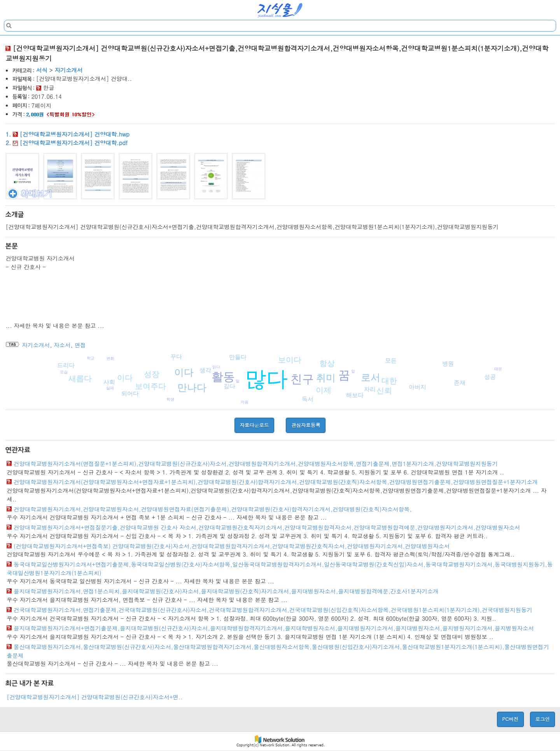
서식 (42, 70)
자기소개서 (68, 70)
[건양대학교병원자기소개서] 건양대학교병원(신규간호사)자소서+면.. (94, 697)
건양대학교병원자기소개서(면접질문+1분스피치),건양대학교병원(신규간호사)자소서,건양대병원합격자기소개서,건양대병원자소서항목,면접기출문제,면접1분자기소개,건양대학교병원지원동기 (256, 464)
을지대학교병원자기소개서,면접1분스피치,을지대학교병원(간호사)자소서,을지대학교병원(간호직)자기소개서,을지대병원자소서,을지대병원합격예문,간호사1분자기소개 (226, 591)
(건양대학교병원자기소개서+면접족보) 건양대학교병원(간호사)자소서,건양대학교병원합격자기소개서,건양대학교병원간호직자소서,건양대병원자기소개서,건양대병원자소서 (232, 546)
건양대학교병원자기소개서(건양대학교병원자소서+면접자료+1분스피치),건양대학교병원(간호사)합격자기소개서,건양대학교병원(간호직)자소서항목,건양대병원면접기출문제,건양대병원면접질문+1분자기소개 (276, 482)
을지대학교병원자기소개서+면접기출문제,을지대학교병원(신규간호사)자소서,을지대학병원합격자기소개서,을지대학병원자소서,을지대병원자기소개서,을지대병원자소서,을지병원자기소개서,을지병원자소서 (274, 628)
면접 (80, 345)
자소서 (62, 345)
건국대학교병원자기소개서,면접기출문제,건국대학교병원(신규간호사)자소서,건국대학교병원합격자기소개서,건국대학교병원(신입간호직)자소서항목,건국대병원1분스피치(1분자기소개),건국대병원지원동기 (273, 610)
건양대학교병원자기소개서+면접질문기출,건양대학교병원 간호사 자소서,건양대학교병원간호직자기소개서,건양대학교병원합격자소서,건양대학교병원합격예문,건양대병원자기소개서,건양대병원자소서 (267, 527)
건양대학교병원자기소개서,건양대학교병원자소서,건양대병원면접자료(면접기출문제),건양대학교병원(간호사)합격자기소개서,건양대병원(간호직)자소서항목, (213, 509)
